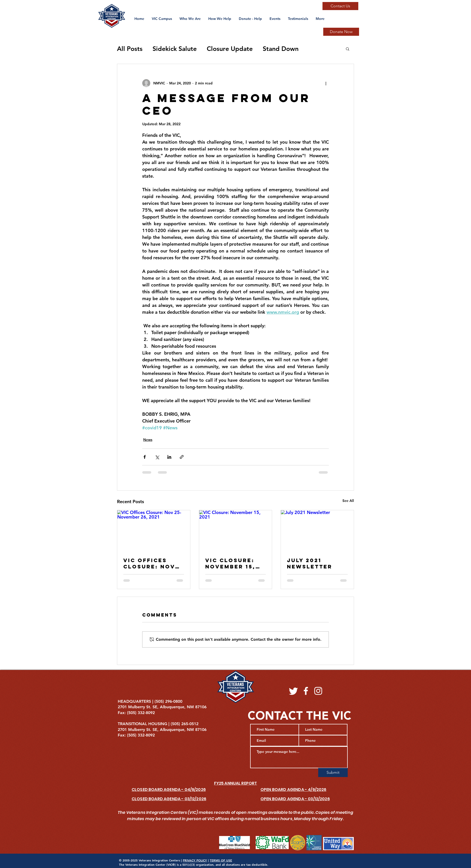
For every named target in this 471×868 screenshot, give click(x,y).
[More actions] (326, 83)
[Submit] (333, 773)
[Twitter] (293, 691)
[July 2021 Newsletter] (317, 531)
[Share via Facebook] (145, 457)
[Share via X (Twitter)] (157, 457)
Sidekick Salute (175, 49)
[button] (275, 19)
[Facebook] (306, 691)
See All (348, 501)
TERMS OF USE (221, 860)
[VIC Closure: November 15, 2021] (236, 531)
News (148, 440)
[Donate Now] (341, 32)
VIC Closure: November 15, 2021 (230, 563)
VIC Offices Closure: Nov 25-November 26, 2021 (149, 563)
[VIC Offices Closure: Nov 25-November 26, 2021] (154, 531)
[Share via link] (182, 457)
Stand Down (281, 49)
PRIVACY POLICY (195, 860)
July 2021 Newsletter (310, 563)
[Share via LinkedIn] (169, 457)
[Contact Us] (340, 6)
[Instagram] (318, 691)
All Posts (130, 49)
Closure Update (230, 49)
